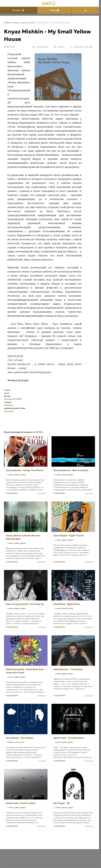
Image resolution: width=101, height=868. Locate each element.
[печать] (59, 47)
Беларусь (9, 405)
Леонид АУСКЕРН (13, 399)
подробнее (12, 493)
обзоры (16, 23)
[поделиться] (40, 47)
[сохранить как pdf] (81, 47)
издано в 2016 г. (28, 23)
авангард (9, 411)
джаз (7, 393)
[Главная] (49, 4)
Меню (55, 10)
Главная (7, 23)
